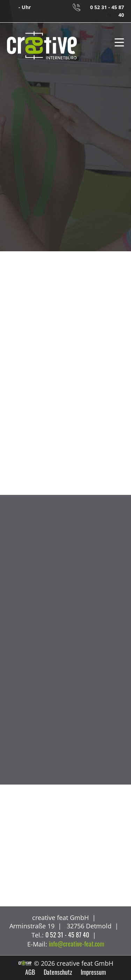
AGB (30, 972)
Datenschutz (58, 972)
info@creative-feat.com (77, 944)
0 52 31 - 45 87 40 (107, 11)
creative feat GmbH (42, 46)
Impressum (93, 972)
